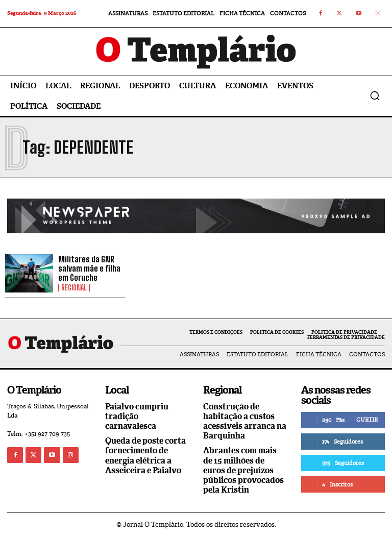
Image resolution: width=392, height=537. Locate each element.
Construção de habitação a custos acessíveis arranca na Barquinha (245, 421)
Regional (74, 288)
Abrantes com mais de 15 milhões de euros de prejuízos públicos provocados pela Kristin (243, 470)
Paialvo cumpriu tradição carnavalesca (137, 416)
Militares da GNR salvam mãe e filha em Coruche (89, 268)
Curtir (367, 420)
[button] (375, 95)
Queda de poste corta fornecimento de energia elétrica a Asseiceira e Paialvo (145, 456)
